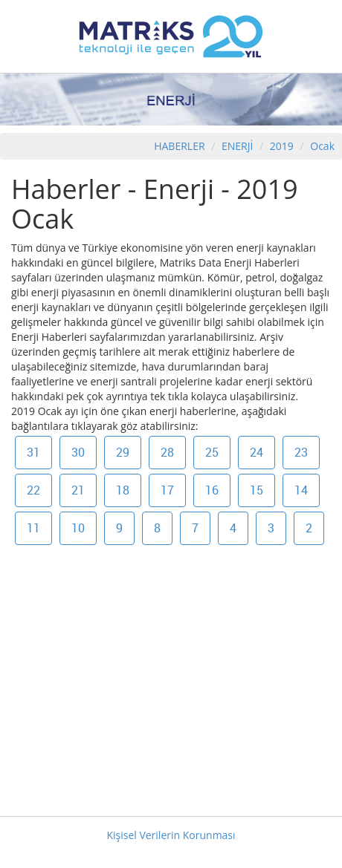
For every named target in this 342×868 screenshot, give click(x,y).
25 (212, 452)
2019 (283, 146)
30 (78, 452)
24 (256, 452)
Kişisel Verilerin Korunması (171, 835)
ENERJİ (237, 146)
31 (33, 452)
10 (78, 528)
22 (33, 490)
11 (33, 528)
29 (123, 452)
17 (167, 490)
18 (123, 490)
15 (256, 490)
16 (212, 490)
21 (78, 490)
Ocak (322, 146)
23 (301, 452)
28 (167, 452)
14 (301, 490)
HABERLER (179, 146)
